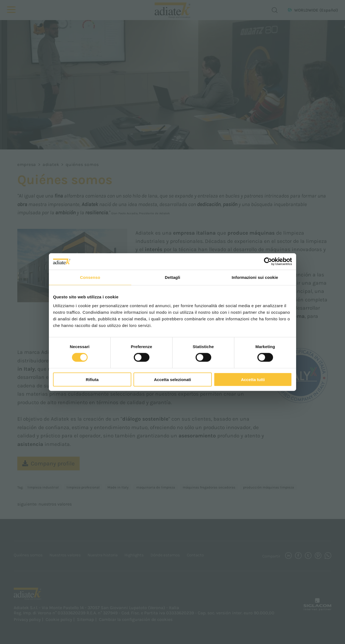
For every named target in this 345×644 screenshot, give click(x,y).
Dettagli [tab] (172, 277)
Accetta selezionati (172, 379)
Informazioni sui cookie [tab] (255, 277)
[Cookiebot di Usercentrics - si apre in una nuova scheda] (268, 262)
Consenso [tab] (90, 277)
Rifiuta (92, 379)
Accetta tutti (253, 379)
